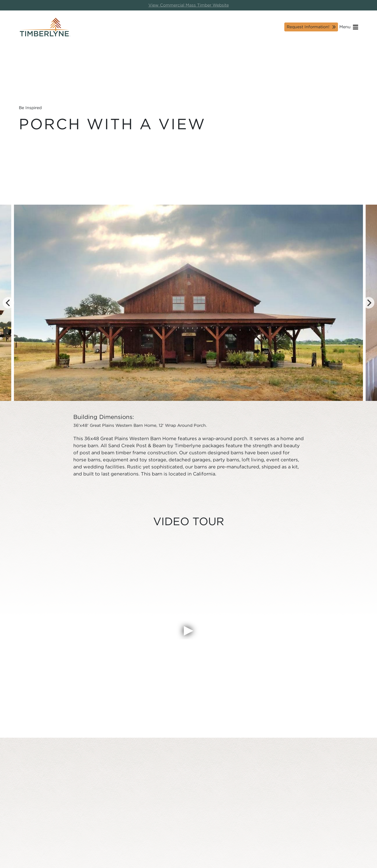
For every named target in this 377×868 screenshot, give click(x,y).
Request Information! (308, 27)
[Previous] (8, 303)
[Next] (369, 303)
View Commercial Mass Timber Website (189, 5)
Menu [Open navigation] (349, 27)
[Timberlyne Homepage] (45, 27)
